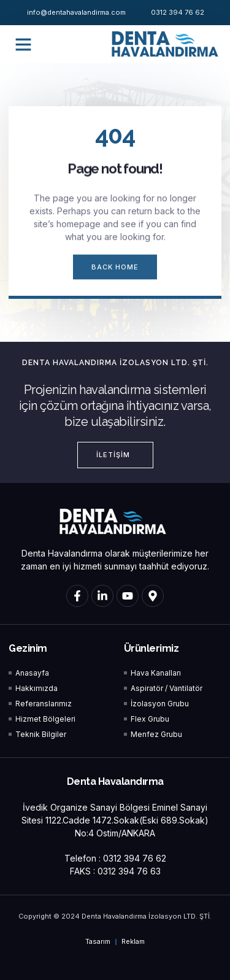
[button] (23, 44)
